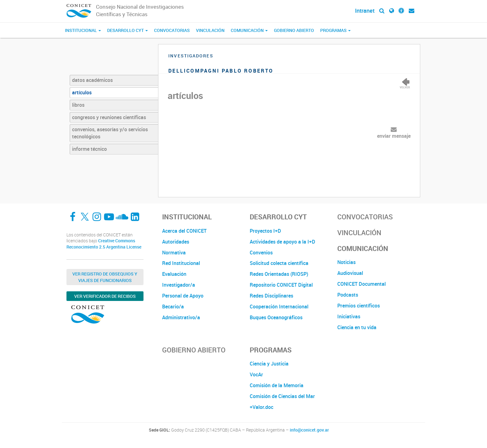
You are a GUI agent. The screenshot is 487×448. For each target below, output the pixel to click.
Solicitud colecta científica (279, 263)
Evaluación (174, 274)
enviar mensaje (394, 136)
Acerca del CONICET (184, 231)
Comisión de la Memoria (277, 385)
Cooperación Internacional (279, 307)
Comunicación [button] (249, 30)
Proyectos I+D (265, 231)
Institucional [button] (83, 30)
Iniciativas (349, 316)
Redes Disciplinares (271, 296)
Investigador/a (179, 285)
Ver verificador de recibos (105, 296)
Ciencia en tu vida (357, 327)
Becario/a (173, 307)
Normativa (174, 253)
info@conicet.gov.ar (309, 430)
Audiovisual (350, 273)
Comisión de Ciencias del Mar (282, 396)
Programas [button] (335, 30)
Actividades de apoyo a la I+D (282, 242)
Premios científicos (359, 306)
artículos (82, 92)
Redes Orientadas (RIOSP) (279, 274)
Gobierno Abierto (294, 30)
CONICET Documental (362, 284)
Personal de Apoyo (183, 296)
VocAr (256, 374)
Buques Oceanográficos (276, 317)
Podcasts (348, 295)
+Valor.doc (262, 407)
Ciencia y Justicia (269, 364)
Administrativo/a (181, 317)
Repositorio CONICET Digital (281, 285)
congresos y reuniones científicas (109, 117)
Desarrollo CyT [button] (127, 30)
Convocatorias (172, 30)
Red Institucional (181, 263)
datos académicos (92, 80)
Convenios (261, 253)
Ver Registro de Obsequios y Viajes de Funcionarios (105, 277)
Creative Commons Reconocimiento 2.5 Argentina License (104, 244)
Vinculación (210, 30)
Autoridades (176, 242)
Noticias (346, 262)
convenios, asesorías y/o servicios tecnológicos (110, 133)
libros (78, 105)
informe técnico (89, 149)
